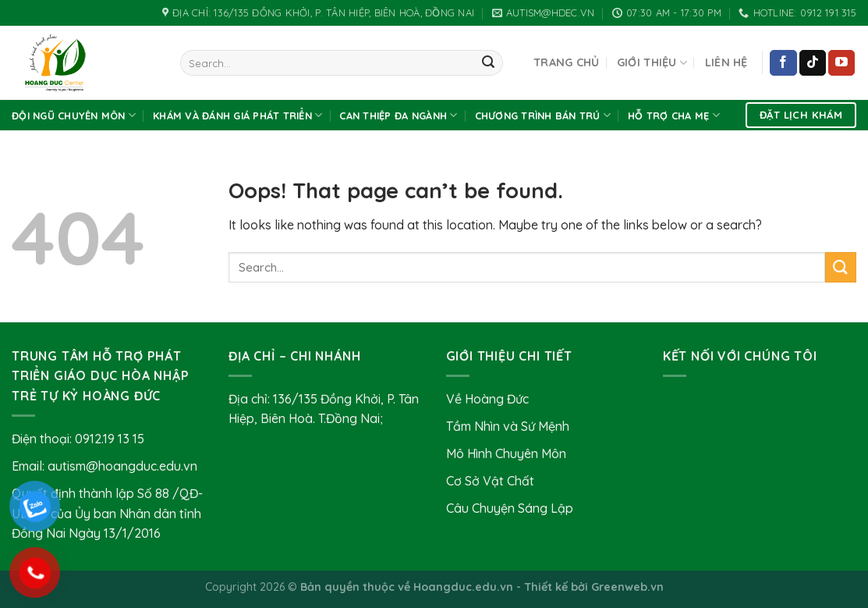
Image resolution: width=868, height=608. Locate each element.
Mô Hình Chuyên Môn (506, 453)
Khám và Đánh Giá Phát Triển (237, 115)
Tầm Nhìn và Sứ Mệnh (508, 426)
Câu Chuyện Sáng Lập (510, 508)
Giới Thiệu (652, 63)
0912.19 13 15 (110, 439)
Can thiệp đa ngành (398, 115)
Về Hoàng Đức (487, 399)
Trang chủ (567, 62)
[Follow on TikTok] (813, 63)
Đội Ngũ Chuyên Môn (74, 115)
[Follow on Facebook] (783, 63)
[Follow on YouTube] (841, 63)
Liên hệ (726, 62)
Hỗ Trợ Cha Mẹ (674, 115)
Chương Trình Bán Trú (543, 115)
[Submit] (488, 63)
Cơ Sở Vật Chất (490, 481)
